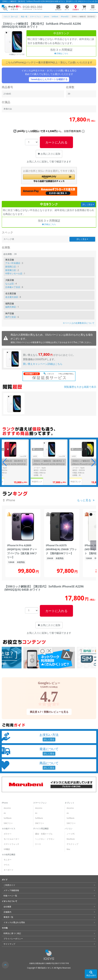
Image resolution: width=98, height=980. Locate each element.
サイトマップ (9, 944)
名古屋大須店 (12, 297)
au (5, 813)
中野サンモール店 (14, 273)
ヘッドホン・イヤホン (45, 839)
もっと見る (84, 500)
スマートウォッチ (11, 844)
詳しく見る (88, 204)
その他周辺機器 (9, 855)
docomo (7, 808)
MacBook (71, 839)
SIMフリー (8, 823)
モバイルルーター (11, 839)
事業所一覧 (8, 917)
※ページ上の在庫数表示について (79, 323)
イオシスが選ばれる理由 (14, 922)
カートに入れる (56, 142)
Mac (68, 849)
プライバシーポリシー (13, 939)
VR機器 (7, 849)
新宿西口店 (11, 267)
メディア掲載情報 (11, 890)
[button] (49, 178)
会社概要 (7, 907)
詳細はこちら (61, 53)
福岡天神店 (11, 307)
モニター (8, 860)
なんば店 (10, 284)
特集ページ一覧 (10, 896)
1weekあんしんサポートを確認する (49, 79)
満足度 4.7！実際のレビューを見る (49, 712)
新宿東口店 (11, 270)
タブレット (70, 803)
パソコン (69, 829)
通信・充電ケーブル (44, 834)
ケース (38, 844)
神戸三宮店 (11, 317)
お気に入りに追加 (49, 154)
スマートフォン (40, 803)
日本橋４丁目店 (13, 287)
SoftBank (8, 818)
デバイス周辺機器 (41, 829)
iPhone (5, 803)
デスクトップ (72, 844)
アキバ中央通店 (13, 263)
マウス (7, 865)
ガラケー (8, 834)
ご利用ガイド (9, 885)
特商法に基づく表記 (12, 933)
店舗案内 (7, 912)
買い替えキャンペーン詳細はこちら (43, 364)
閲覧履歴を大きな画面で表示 (80, 387)
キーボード (9, 870)
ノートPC (71, 834)
